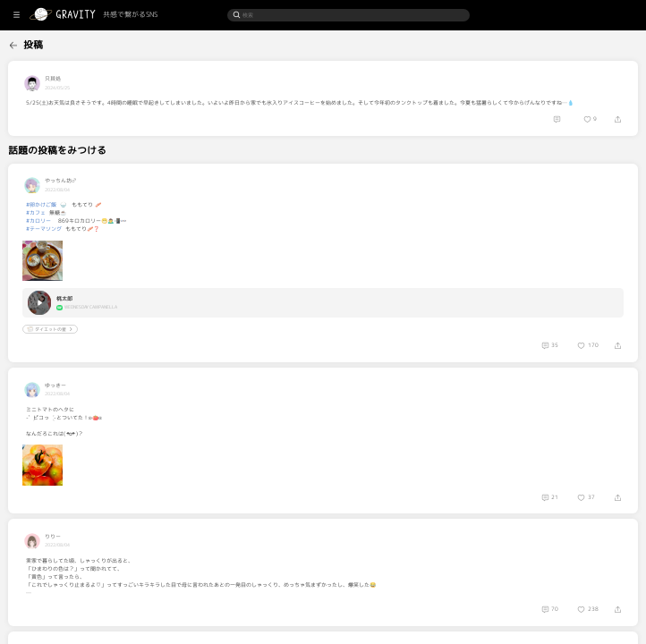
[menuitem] (41, 43)
